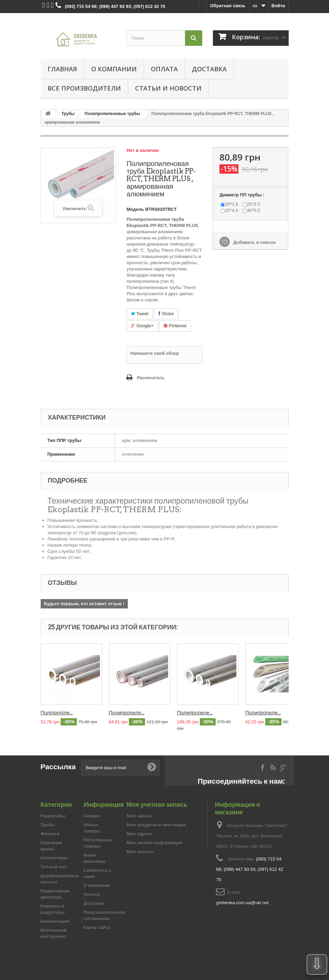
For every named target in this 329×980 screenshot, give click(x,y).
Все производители (84, 88)
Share (166, 314)
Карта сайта (97, 927)
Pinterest (175, 326)
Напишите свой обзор (155, 353)
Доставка (209, 69)
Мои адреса (140, 834)
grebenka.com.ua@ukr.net (242, 903)
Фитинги (50, 834)
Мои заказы (140, 816)
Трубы (68, 114)
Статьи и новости (168, 88)
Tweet (140, 314)
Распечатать (151, 378)
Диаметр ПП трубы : (242, 195)
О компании (114, 69)
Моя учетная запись (157, 804)
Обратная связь (228, 6)
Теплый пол (54, 867)
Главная (62, 69)
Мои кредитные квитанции (156, 825)
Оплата (164, 69)
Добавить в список (254, 242)
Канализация (55, 921)
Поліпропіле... (57, 713)
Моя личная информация (155, 843)
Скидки (92, 816)
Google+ (142, 326)
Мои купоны (140, 852)
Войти (278, 6)
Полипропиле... (127, 713)
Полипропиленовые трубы (112, 114)
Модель (135, 209)
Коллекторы (54, 858)
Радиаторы (53, 816)
